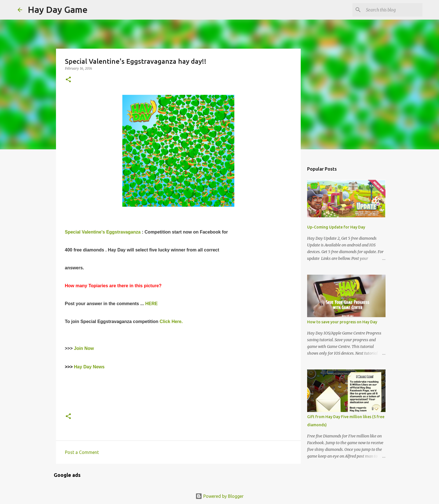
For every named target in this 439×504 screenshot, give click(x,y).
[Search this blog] (393, 10)
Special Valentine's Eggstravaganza (103, 232)
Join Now (84, 348)
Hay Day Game (58, 10)
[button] (68, 80)
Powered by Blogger (219, 496)
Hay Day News (90, 367)
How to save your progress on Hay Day (342, 322)
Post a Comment (82, 452)
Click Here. (171, 322)
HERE (151, 304)
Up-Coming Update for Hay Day (336, 227)
